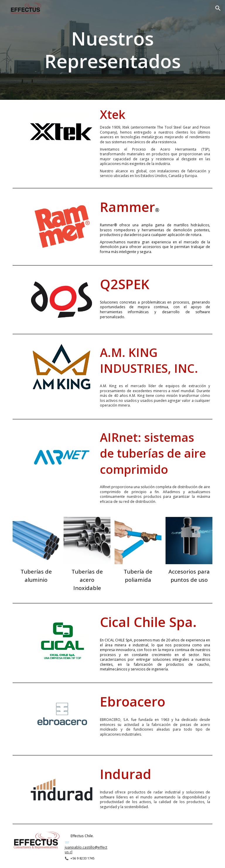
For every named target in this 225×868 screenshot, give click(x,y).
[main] (113, 50)
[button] (218, 8)
